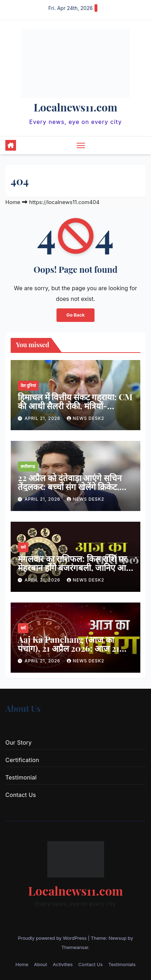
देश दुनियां (28, 385)
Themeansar (75, 947)
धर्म (23, 547)
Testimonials (122, 964)
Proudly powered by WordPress (53, 938)
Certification (22, 760)
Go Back (75, 315)
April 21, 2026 (43, 418)
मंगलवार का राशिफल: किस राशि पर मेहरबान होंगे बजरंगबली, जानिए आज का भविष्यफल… (75, 567)
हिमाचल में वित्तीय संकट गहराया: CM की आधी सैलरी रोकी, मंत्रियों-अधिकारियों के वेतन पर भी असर (75, 406)
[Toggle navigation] (81, 145)
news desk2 (86, 418)
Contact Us (21, 795)
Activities (63, 964)
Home (13, 202)
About (41, 964)
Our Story (18, 742)
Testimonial (21, 777)
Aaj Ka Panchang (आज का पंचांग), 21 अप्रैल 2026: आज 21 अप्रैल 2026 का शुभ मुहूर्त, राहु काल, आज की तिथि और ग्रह (74, 653)
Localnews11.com (75, 107)
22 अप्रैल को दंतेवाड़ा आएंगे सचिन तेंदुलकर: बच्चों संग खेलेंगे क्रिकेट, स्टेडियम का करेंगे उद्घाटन (70, 486)
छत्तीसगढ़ (28, 466)
